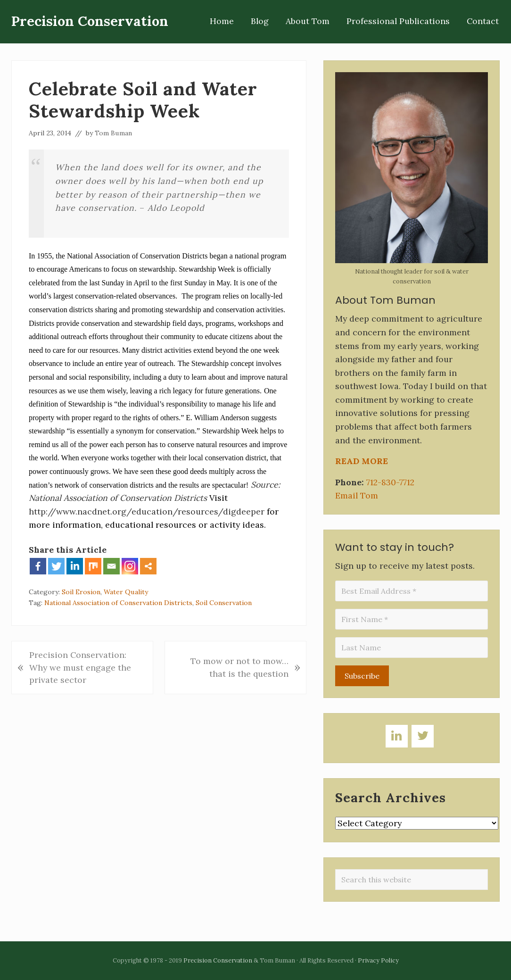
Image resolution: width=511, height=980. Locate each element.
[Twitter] (423, 736)
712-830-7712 (390, 482)
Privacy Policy (378, 960)
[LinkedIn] (397, 736)
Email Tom (357, 495)
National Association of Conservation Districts (118, 603)
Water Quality (126, 592)
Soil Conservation (224, 603)
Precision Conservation (90, 21)
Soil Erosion (81, 592)
